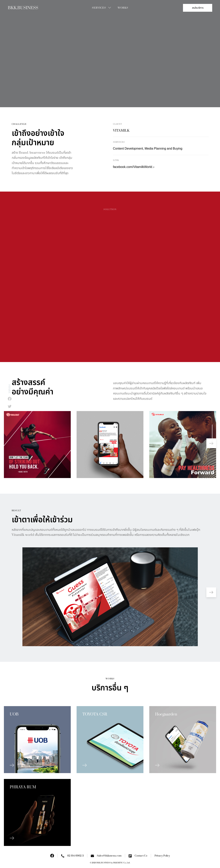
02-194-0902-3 (72, 856)
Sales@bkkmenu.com (106, 856)
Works (123, 8)
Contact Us (138, 856)
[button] (211, 443)
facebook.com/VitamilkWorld (134, 167)
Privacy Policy (162, 856)
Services (99, 8)
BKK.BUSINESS (23, 8)
